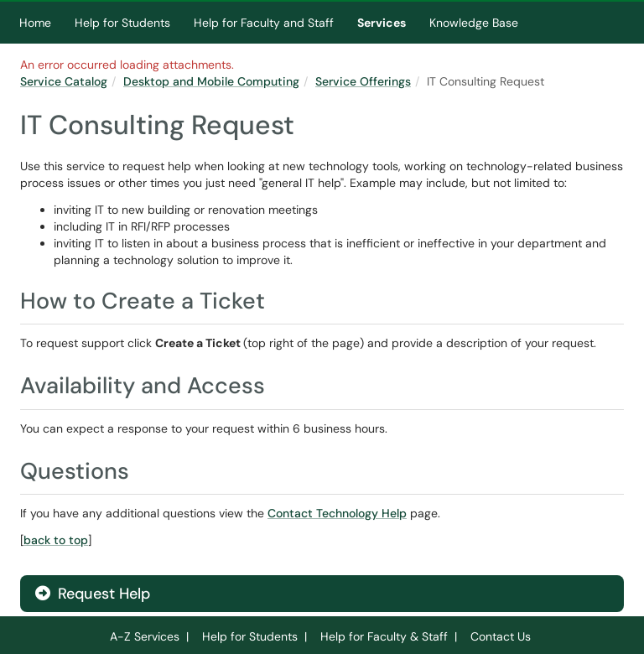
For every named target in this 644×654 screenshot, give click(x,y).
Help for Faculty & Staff (384, 636)
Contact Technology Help (337, 513)
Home (35, 23)
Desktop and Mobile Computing (211, 81)
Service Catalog (64, 81)
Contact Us (501, 636)
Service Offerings (363, 81)
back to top (56, 540)
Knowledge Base (474, 23)
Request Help (93, 594)
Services (382, 23)
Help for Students (122, 23)
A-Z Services (145, 636)
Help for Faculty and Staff (264, 23)
